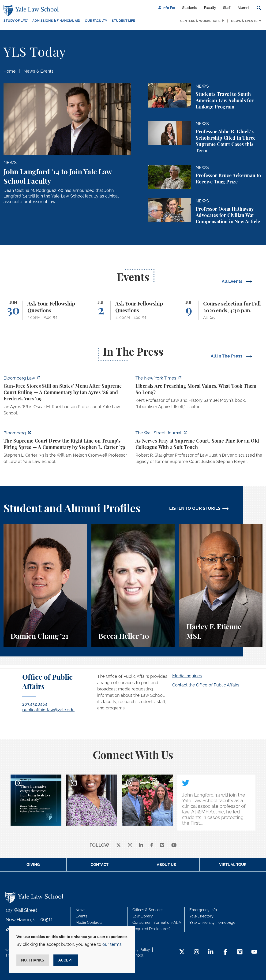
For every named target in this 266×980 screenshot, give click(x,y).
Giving (33, 865)
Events (81, 916)
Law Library (143, 916)
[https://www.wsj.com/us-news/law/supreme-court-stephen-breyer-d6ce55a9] (199, 449)
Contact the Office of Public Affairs (206, 685)
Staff (227, 8)
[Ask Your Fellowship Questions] (45, 310)
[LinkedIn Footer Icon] (211, 952)
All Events (233, 281)
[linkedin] (141, 845)
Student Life (123, 21)
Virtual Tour (233, 865)
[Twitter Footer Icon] (182, 952)
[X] (119, 845)
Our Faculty (96, 21)
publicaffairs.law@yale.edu (48, 710)
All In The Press (227, 356)
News (80, 910)
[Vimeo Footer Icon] (240, 952)
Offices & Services (148, 910)
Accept (66, 960)
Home (10, 71)
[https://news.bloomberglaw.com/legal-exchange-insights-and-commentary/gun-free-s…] (67, 397)
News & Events (244, 21)
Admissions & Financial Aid (56, 21)
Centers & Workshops (200, 21)
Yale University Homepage (212, 922)
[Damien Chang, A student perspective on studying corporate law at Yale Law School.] (45, 586)
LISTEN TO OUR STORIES (195, 508)
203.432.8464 (35, 704)
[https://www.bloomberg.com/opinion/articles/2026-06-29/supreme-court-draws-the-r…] (67, 449)
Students (190, 8)
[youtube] (174, 845)
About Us (166, 865)
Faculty (210, 8)
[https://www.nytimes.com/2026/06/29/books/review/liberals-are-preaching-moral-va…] (199, 394)
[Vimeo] (162, 845)
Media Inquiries (187, 676)
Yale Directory (201, 916)
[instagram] (130, 845)
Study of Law (16, 21)
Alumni (243, 8)
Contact (100, 865)
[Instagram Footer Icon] (197, 952)
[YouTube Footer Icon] (254, 952)
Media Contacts (89, 922)
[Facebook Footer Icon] (225, 952)
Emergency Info (203, 910)
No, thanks (33, 960)
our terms (112, 944)
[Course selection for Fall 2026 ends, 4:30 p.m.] (221, 310)
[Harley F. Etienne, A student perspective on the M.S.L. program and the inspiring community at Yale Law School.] (221, 586)
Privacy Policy (138, 950)
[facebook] (152, 845)
